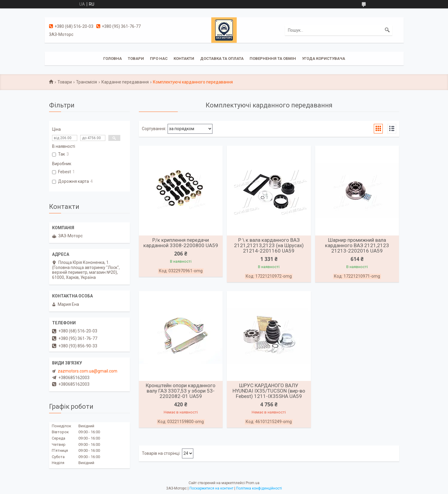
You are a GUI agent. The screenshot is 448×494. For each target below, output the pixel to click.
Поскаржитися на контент (211, 488)
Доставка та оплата (222, 58)
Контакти (184, 58)
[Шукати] (387, 30)
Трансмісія (86, 82)
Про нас (159, 58)
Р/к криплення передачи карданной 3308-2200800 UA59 (181, 243)
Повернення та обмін (273, 58)
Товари (136, 58)
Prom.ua (253, 483)
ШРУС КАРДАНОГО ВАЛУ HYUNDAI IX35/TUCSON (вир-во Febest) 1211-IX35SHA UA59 (269, 391)
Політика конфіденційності (259, 488)
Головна (113, 58)
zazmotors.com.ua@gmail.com (88, 371)
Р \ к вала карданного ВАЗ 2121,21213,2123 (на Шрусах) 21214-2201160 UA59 (269, 245)
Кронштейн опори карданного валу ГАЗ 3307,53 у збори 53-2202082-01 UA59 (181, 391)
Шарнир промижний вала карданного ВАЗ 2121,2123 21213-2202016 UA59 (357, 245)
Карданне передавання (125, 82)
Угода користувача (324, 58)
